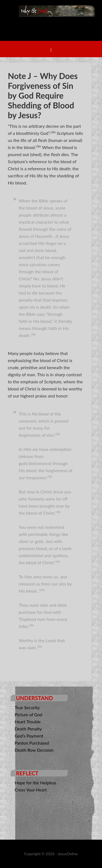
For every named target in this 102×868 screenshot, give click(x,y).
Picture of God (29, 714)
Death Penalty (28, 729)
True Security (27, 707)
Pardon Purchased (32, 743)
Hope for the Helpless (35, 783)
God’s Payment (29, 736)
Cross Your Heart (31, 790)
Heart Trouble (28, 722)
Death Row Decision (34, 750)
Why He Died (58, 26)
